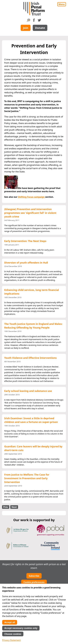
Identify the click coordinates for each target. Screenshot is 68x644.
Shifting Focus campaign (32, 197)
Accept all (10, 622)
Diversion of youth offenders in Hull (26, 263)
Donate (40, 28)
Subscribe (34, 576)
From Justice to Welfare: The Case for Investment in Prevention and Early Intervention (27, 478)
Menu (62, 4)
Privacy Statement (11, 640)
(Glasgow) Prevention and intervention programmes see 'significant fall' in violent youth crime (30, 213)
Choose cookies (13, 634)
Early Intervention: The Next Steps (25, 241)
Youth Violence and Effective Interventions (30, 358)
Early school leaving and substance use (28, 391)
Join (26, 28)
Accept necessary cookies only (21, 628)
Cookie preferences (34, 582)
